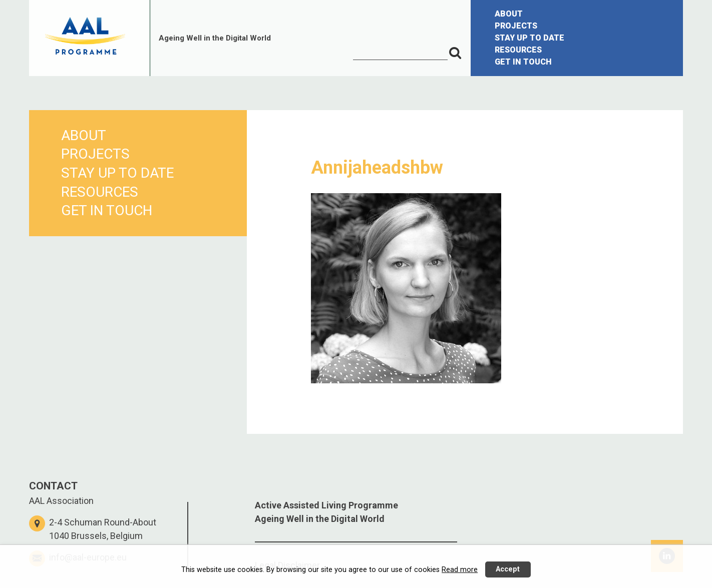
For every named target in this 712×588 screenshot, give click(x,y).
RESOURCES (518, 50)
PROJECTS (516, 26)
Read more (460, 570)
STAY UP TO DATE (529, 38)
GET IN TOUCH (523, 62)
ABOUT (509, 14)
